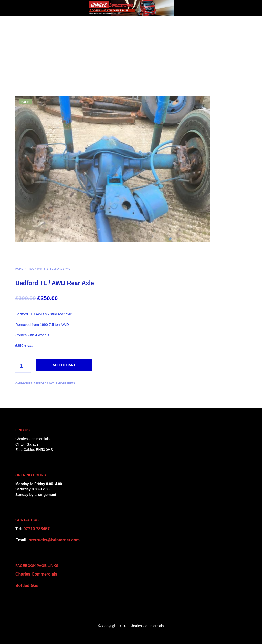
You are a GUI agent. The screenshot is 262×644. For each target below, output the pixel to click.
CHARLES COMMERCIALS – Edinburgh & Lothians (62, 9)
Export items (65, 383)
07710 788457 (37, 529)
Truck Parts (36, 269)
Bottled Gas (27, 585)
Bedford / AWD (60, 269)
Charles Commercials (36, 574)
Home (19, 269)
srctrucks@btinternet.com (54, 540)
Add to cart (64, 365)
